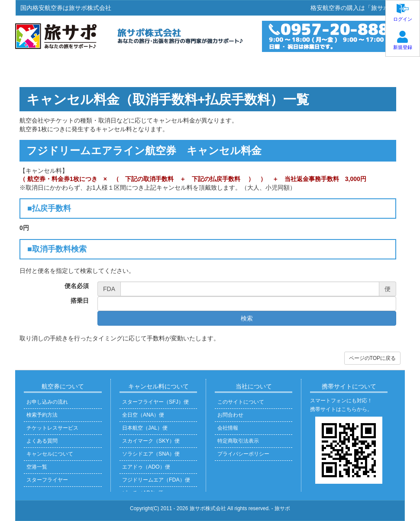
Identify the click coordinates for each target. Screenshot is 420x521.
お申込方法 (116, 70)
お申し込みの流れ (47, 402)
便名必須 (77, 286)
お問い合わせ (301, 70)
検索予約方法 (42, 415)
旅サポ (282, 508)
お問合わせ (230, 415)
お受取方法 (174, 70)
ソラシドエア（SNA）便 (151, 454)
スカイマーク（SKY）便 (151, 441)
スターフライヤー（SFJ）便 (155, 402)
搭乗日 (80, 301)
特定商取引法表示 (238, 441)
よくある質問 (236, 70)
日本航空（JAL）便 (145, 428)
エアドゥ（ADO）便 (146, 467)
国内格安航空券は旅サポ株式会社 (66, 8)
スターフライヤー (47, 480)
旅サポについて (369, 70)
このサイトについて (241, 402)
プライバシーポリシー (243, 454)
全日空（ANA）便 (143, 415)
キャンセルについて (50, 454)
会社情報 (228, 428)
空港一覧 (37, 467)
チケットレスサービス (52, 428)
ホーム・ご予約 (51, 70)
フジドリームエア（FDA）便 (156, 480)
